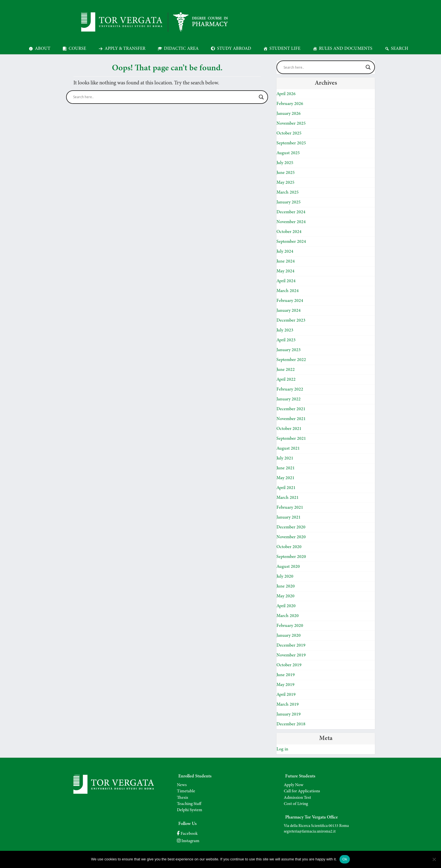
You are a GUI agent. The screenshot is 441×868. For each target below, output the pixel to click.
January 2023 (289, 350)
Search (400, 49)
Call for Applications (302, 791)
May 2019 (285, 685)
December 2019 (291, 645)
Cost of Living (296, 804)
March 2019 (288, 705)
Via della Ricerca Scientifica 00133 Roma (316, 826)
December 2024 (291, 212)
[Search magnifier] (261, 97)
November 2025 (291, 124)
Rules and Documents (346, 49)
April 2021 (286, 488)
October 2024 (289, 232)
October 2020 (289, 547)
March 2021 (288, 498)
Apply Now (294, 785)
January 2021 (289, 517)
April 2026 (286, 94)
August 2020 (288, 567)
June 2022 (286, 370)
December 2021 (291, 409)
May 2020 (285, 596)
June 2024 (286, 261)
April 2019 (286, 695)
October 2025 (289, 133)
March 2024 (288, 291)
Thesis (183, 798)
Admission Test (297, 798)
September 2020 (291, 557)
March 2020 (288, 616)
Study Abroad (234, 49)
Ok (345, 859)
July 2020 (285, 577)
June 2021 (286, 468)
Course (77, 49)
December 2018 (291, 724)
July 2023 (285, 330)
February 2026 (290, 104)
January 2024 (289, 311)
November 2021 (291, 419)
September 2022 (291, 360)
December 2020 (291, 527)
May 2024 (285, 271)
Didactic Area (181, 49)
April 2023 (286, 340)
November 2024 (291, 222)
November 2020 (291, 537)
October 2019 (289, 665)
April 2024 (286, 281)
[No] (434, 859)
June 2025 (286, 173)
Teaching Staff (189, 804)
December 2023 (291, 320)
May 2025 (285, 183)
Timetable (186, 791)
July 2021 (285, 458)
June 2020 (286, 586)
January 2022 (289, 399)
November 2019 (291, 655)
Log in (282, 749)
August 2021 (288, 448)
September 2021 (291, 439)
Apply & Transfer (125, 49)
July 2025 (285, 163)
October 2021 (289, 429)
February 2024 (290, 301)
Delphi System (190, 810)
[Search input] (165, 97)
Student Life (285, 49)
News (182, 785)
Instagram (188, 841)
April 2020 (286, 606)
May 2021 (285, 478)
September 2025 (291, 143)
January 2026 (289, 114)
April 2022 (286, 380)
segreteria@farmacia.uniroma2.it (310, 832)
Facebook (187, 834)
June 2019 (286, 675)
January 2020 (289, 636)
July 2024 (285, 252)
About (43, 49)
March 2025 (288, 192)
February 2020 (290, 626)
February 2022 (290, 389)
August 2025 (288, 153)
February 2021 (290, 508)
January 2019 (289, 714)
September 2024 (291, 242)
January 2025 (289, 202)
